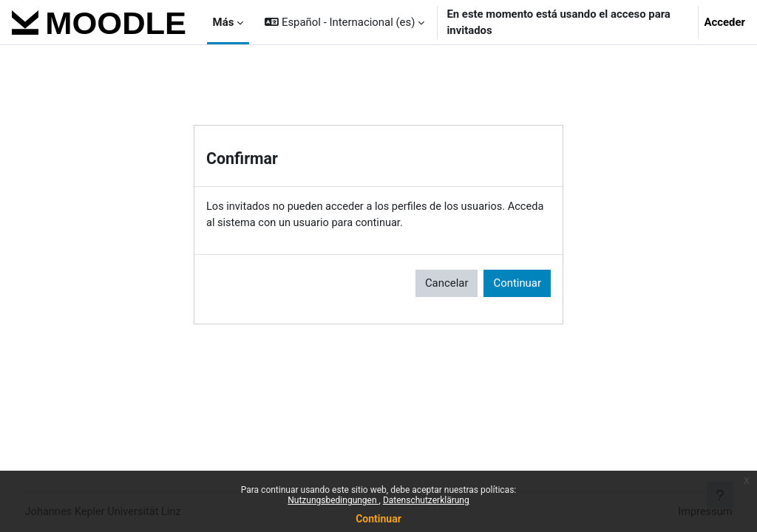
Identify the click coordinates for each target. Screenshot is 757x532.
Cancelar (447, 284)
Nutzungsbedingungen (333, 500)
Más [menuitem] (224, 22)
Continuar (378, 519)
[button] (344, 22)
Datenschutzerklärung (426, 500)
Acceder (725, 22)
